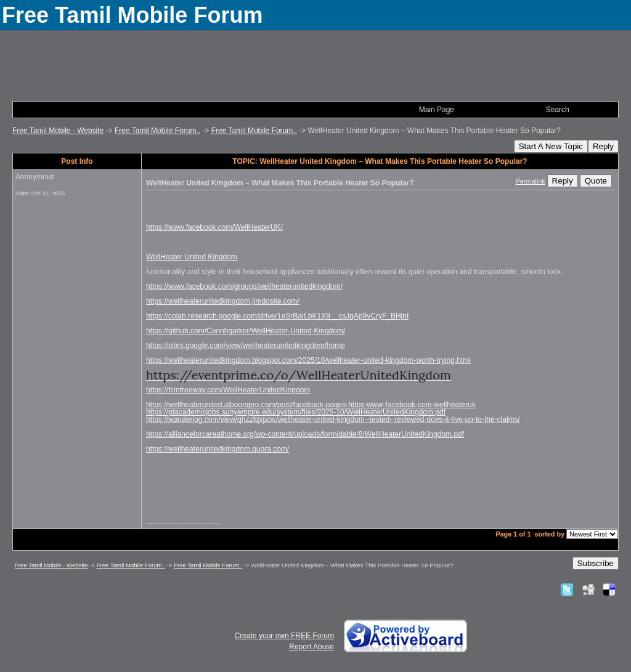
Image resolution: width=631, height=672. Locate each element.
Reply (603, 146)
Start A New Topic (551, 146)
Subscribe (596, 563)
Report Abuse (311, 647)
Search (558, 110)
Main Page (437, 110)
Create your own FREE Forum (284, 636)
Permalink (531, 181)
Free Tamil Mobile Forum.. (157, 131)
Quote (596, 181)
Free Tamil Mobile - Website (58, 131)
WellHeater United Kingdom (192, 257)
